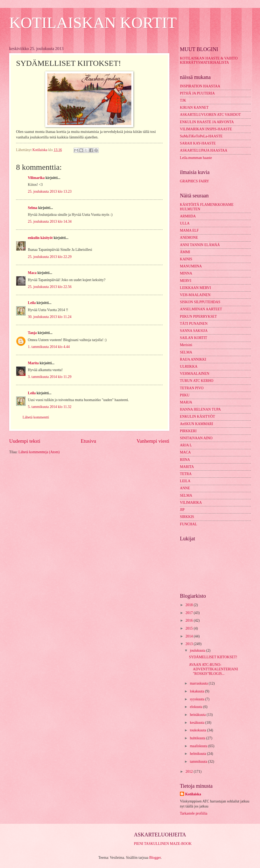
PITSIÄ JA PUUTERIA (197, 93)
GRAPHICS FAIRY (194, 181)
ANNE (185, 488)
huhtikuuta (198, 738)
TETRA (186, 474)
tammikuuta (199, 762)
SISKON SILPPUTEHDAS (200, 302)
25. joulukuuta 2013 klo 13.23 (50, 191)
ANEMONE (189, 238)
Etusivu (88, 441)
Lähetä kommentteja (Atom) (39, 452)
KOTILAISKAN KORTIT (93, 23)
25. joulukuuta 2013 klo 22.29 (50, 257)
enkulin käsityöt (40, 238)
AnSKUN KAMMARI (196, 424)
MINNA (186, 273)
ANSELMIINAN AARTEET (201, 309)
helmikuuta (199, 754)
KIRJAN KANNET (194, 108)
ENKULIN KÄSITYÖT (197, 416)
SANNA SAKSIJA (194, 331)
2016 (189, 620)
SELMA (186, 352)
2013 (189, 644)
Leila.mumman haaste (196, 158)
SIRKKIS (187, 517)
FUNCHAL (188, 524)
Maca (32, 273)
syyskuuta (198, 699)
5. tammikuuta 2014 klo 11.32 (50, 407)
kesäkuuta (198, 723)
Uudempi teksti (25, 441)
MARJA (186, 402)
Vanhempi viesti (153, 441)
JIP (182, 510)
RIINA (185, 460)
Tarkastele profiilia (194, 813)
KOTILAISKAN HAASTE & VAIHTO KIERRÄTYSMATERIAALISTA (209, 61)
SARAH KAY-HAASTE (198, 143)
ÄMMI (185, 252)
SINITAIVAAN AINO (196, 438)
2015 (189, 628)
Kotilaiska (193, 794)
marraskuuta (199, 683)
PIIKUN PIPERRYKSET (198, 316)
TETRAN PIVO (192, 388)
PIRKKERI (188, 431)
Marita (33, 363)
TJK (183, 100)
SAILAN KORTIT (194, 338)
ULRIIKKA (189, 366)
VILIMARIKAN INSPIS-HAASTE (206, 129)
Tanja (32, 333)
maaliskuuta (199, 746)
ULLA (185, 223)
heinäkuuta (198, 715)
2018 (189, 605)
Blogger (155, 858)
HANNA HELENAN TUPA (200, 409)
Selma (33, 208)
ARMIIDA (188, 216)
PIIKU (185, 395)
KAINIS (186, 259)
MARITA (187, 467)
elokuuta (197, 707)
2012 (189, 772)
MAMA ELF (189, 230)
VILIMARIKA (191, 503)
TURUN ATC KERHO (197, 381)
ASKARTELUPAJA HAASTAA (204, 150)
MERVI (186, 281)
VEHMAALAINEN (195, 374)
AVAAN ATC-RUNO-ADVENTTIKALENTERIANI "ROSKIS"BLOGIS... (213, 669)
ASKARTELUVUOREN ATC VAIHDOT (210, 115)
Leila (32, 303)
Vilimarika (36, 178)
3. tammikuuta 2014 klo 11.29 (50, 377)
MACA (185, 452)
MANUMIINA (191, 266)
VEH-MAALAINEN (195, 295)
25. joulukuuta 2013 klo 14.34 (50, 221)
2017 (189, 613)
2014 (189, 636)
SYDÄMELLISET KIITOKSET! (213, 657)
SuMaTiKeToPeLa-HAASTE (201, 136)
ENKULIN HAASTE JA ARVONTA (207, 122)
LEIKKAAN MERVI (195, 288)
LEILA (185, 481)
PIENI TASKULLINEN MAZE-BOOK (163, 844)
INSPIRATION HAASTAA (200, 86)
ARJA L (186, 445)
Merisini (186, 345)
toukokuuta (199, 730)
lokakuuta (197, 691)
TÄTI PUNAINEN (194, 324)
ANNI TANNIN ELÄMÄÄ (200, 245)
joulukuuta (198, 650)
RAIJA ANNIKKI (193, 359)
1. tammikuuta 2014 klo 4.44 (49, 347)
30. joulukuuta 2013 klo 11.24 (50, 317)
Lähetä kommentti (36, 417)
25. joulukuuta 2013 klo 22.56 (50, 287)
